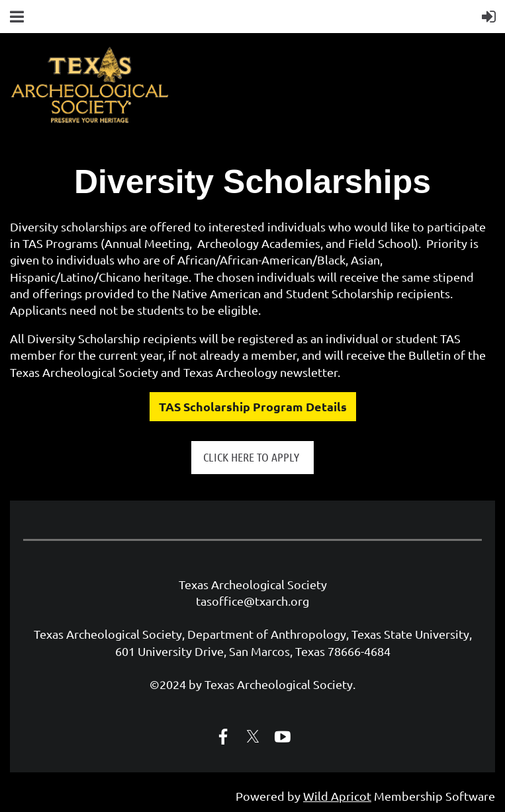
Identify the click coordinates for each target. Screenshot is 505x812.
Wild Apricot (337, 796)
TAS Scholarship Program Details (253, 406)
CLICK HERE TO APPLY (252, 457)
